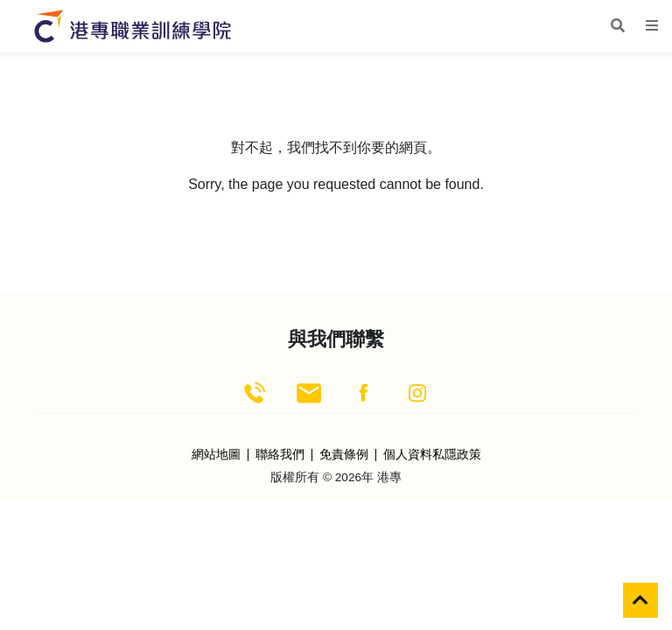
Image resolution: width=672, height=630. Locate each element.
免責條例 (344, 455)
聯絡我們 (280, 455)
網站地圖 (216, 455)
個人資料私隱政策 (432, 455)
